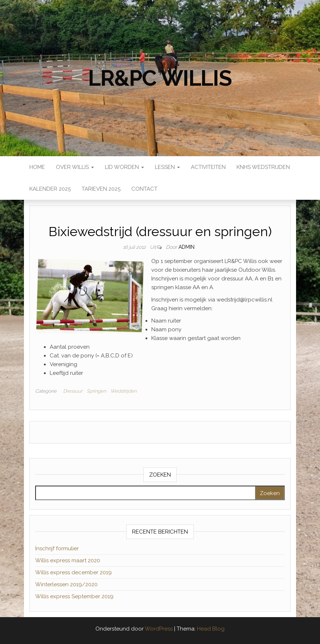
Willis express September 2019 (74, 596)
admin (186, 247)
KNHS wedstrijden (263, 167)
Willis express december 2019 (73, 572)
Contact (144, 189)
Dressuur (73, 391)
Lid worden (124, 167)
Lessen (167, 167)
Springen (96, 391)
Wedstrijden (123, 391)
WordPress (159, 629)
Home (37, 167)
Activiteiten (208, 167)
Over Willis (75, 167)
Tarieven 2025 (101, 189)
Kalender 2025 (50, 189)
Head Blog (211, 629)
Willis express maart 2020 (68, 560)
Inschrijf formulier (57, 548)
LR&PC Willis (160, 78)
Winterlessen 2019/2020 (66, 584)
